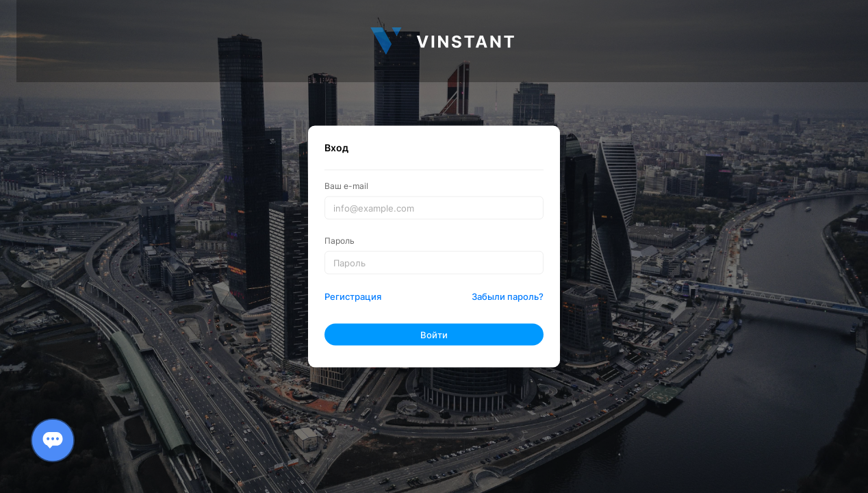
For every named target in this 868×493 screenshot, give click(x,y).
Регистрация (353, 296)
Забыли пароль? (508, 296)
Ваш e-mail (346, 186)
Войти (434, 334)
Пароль (340, 240)
